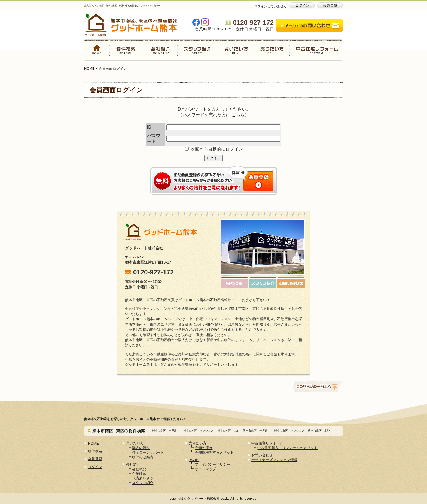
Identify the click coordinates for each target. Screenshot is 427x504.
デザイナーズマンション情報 (274, 460)
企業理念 (139, 474)
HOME (97, 50)
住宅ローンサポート (148, 452)
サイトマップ (205, 469)
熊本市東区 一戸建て (257, 431)
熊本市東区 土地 (319, 431)
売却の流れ (204, 448)
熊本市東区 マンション (289, 431)
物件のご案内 (143, 457)
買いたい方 (236, 50)
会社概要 (139, 469)
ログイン (213, 158)
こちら (238, 115)
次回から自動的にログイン (214, 149)
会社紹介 (160, 50)
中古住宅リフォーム (316, 50)
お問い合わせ (262, 455)
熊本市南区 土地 (228, 431)
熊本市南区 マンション (198, 431)
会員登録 (95, 459)
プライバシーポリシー (212, 464)
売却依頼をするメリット (214, 452)
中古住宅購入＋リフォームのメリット (287, 448)
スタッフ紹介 (197, 50)
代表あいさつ (143, 478)
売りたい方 (272, 50)
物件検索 (127, 50)
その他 (194, 460)
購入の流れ (141, 448)
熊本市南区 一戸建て (166, 431)
